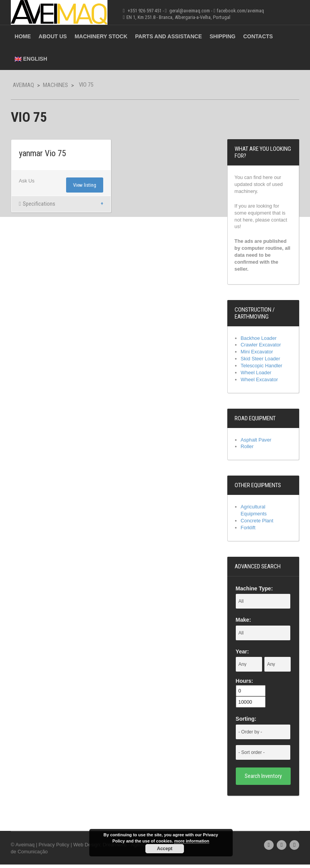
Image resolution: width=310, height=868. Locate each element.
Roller (248, 449)
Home (21, 36)
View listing (84, 185)
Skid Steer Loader (261, 361)
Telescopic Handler (262, 367)
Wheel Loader (257, 374)
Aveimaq (22, 85)
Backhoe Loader (260, 339)
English (29, 59)
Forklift (249, 531)
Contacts (256, 36)
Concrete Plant (258, 524)
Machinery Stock (100, 36)
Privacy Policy (53, 848)
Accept (165, 849)
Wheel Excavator (260, 382)
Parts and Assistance (167, 36)
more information (192, 841)
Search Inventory (264, 779)
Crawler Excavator (262, 347)
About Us (51, 36)
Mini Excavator (258, 354)
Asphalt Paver (257, 442)
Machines (54, 85)
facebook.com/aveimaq (239, 11)
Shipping (221, 36)
